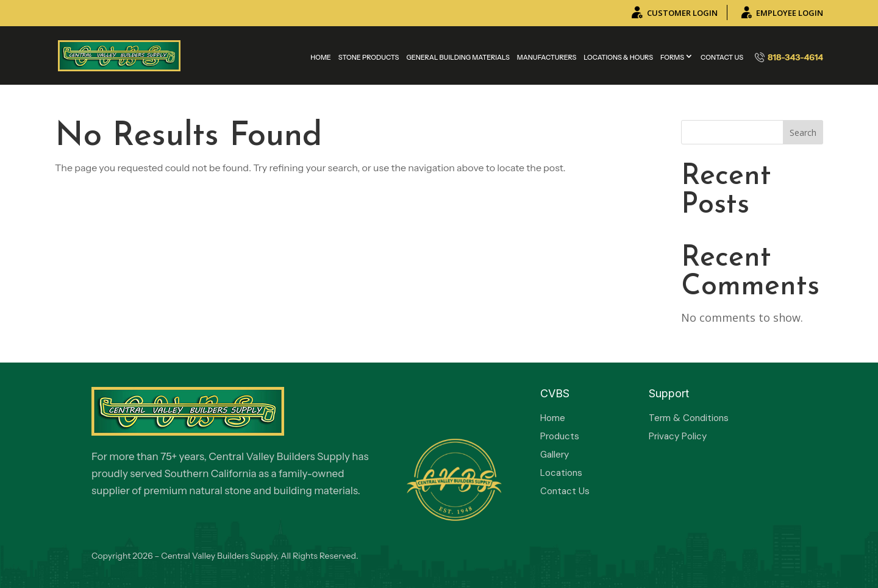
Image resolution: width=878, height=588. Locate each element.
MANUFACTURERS (547, 57)
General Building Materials (458, 57)
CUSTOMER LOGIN (673, 12)
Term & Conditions (689, 418)
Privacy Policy (678, 436)
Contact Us (722, 57)
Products (560, 436)
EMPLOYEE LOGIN (781, 12)
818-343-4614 (789, 57)
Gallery (555, 455)
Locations (561, 473)
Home (321, 57)
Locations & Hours (618, 57)
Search (803, 133)
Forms (672, 57)
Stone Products (369, 57)
